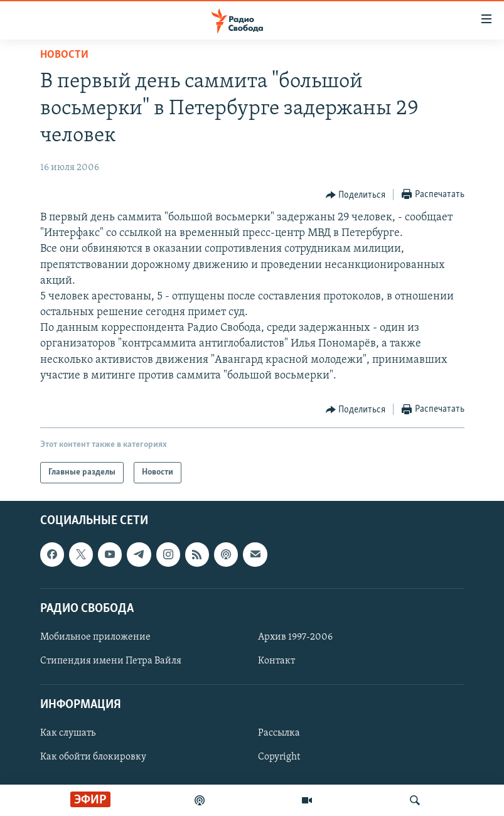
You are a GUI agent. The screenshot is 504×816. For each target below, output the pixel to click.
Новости (64, 55)
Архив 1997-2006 (295, 637)
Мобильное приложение (95, 637)
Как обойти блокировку (93, 758)
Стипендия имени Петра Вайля (111, 661)
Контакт (276, 661)
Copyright (279, 758)
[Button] (356, 195)
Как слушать (68, 734)
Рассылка (279, 734)
